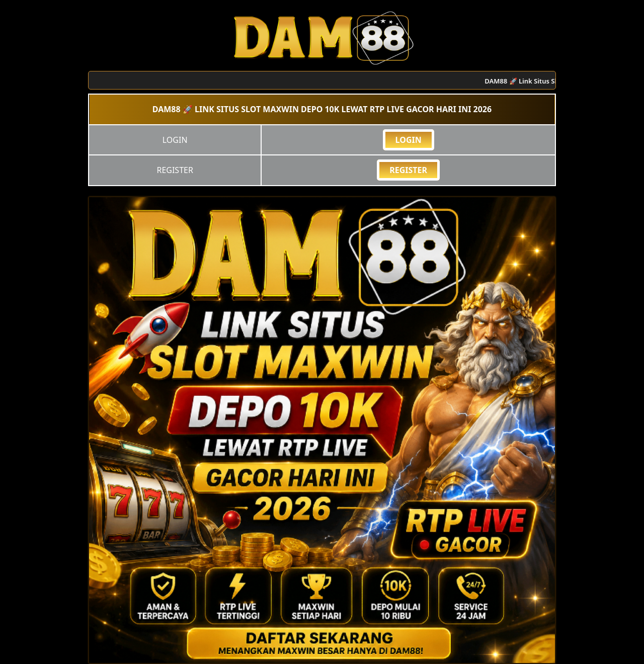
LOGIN (409, 140)
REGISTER (408, 170)
